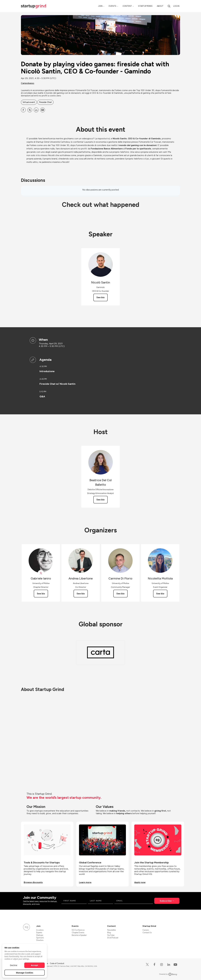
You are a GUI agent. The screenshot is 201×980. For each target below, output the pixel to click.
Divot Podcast (113, 938)
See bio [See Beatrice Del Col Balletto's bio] (100, 500)
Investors (40, 930)
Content (127, 6)
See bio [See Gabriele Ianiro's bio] (41, 594)
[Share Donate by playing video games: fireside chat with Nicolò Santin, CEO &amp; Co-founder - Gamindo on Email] (43, 110)
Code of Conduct (57, 963)
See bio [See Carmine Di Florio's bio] (120, 594)
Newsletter (112, 930)
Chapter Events (78, 933)
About (160, 6)
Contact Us (147, 933)
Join (100, 6)
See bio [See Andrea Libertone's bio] (81, 594)
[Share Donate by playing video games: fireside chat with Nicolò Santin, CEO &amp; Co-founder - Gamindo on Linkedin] (36, 110)
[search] (169, 6)
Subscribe (166, 901)
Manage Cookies (25, 973)
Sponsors (40, 938)
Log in (176, 6)
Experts (39, 933)
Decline (14, 965)
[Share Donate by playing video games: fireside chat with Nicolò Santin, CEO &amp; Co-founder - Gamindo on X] (30, 110)
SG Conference (78, 930)
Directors (40, 940)
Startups (40, 935)
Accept (35, 965)
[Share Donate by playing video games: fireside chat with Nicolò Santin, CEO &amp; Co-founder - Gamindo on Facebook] (23, 110)
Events (113, 6)
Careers (146, 930)
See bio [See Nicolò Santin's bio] (100, 297)
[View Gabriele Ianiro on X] (41, 573)
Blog (109, 933)
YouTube (111, 935)
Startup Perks (145, 6)
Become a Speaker (79, 935)
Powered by (168, 974)
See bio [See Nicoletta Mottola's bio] (160, 594)
